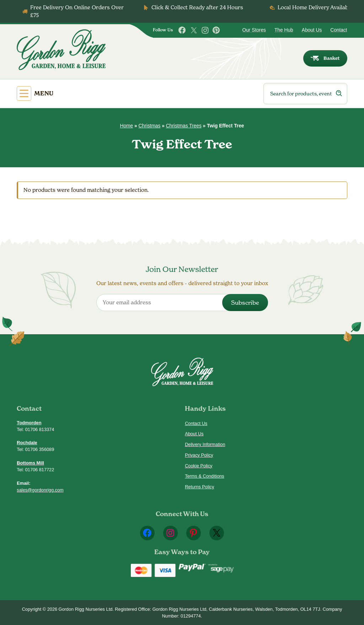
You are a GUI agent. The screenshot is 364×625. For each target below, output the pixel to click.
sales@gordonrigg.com (40, 490)
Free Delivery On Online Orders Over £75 (77, 11)
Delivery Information (205, 444)
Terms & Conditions (205, 476)
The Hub (284, 30)
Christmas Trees (184, 126)
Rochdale (27, 443)
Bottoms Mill (30, 463)
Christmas (149, 126)
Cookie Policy (199, 466)
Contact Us (196, 423)
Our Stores (254, 30)
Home (127, 126)
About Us (312, 30)
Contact (339, 30)
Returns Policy (199, 487)
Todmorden (29, 423)
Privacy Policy (199, 455)
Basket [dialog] (325, 58)
